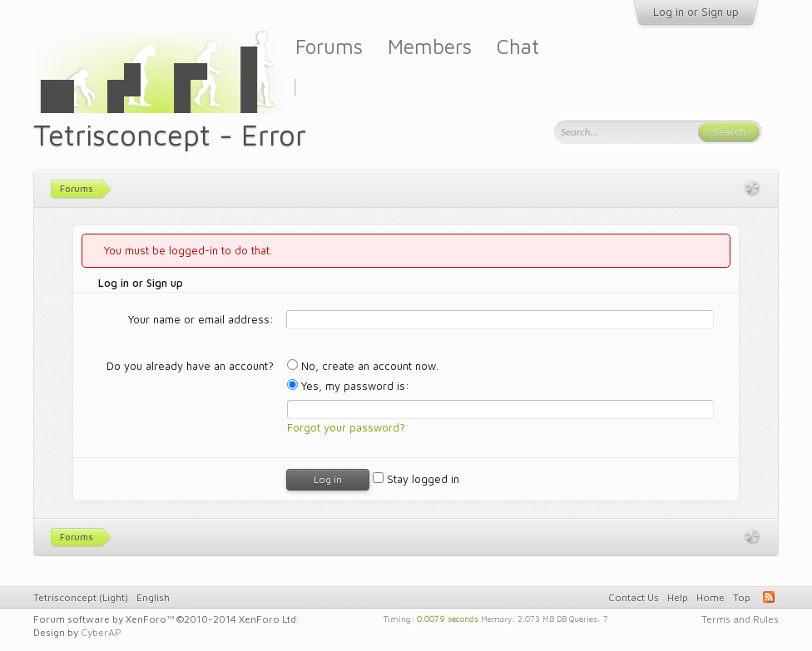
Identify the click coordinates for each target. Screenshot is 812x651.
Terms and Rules (740, 619)
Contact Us (634, 597)
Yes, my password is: (348, 386)
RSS (769, 597)
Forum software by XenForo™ (166, 619)
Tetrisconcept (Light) (81, 597)
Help (678, 597)
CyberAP (101, 632)
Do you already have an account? (190, 366)
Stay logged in (416, 479)
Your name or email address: (201, 319)
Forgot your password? (346, 427)
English (153, 597)
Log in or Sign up (696, 12)
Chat (518, 46)
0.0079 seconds (448, 618)
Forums (329, 46)
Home (710, 597)
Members (430, 46)
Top (742, 597)
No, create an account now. (363, 366)
